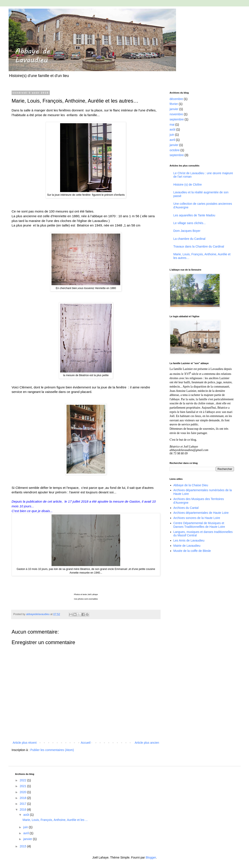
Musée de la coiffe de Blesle (192, 551)
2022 (24, 780)
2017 (24, 804)
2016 (24, 810)
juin (172, 135)
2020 (24, 792)
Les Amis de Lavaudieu (189, 540)
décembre (176, 99)
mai (172, 125)
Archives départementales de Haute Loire (201, 513)
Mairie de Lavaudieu (187, 546)
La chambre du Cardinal (189, 239)
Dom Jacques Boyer (187, 231)
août (172, 129)
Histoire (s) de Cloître (188, 185)
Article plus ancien (147, 743)
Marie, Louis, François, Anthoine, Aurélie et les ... (55, 820)
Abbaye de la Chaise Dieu (191, 485)
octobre (175, 150)
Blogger (151, 857)
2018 (24, 798)
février (174, 104)
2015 (24, 846)
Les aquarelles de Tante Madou (194, 215)
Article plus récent (25, 743)
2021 (24, 786)
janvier (174, 109)
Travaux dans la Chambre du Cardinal (199, 246)
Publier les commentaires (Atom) (52, 750)
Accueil (86, 743)
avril (172, 140)
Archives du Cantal (186, 508)
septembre (177, 119)
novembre (176, 114)
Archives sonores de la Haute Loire (197, 518)
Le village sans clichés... (190, 223)
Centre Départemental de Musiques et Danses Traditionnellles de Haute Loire (199, 525)
